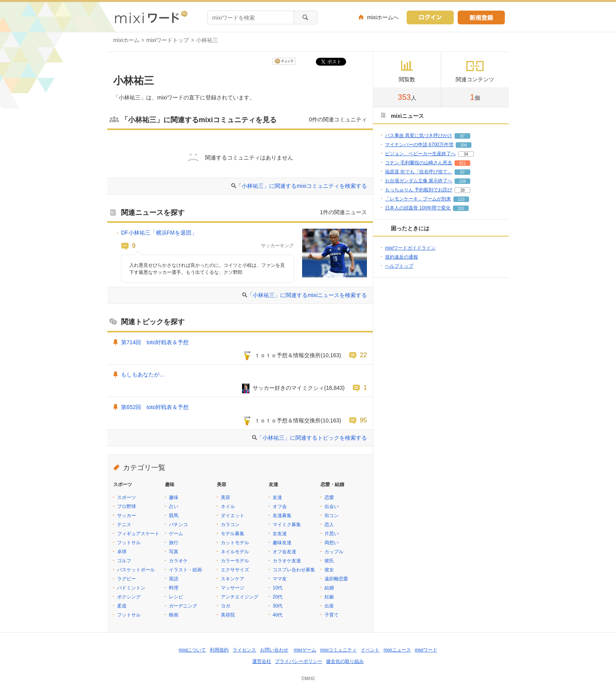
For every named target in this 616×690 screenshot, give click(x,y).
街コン (332, 516)
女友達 (280, 534)
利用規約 (219, 650)
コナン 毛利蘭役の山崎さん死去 (419, 163)
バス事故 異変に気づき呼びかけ (419, 136)
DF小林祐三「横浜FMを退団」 (159, 233)
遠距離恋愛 (336, 579)
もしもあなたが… (143, 374)
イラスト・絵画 (185, 570)
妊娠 (329, 597)
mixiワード (426, 650)
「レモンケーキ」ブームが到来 (418, 199)
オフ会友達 (284, 552)
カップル (334, 552)
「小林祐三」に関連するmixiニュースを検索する (307, 295)
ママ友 (280, 579)
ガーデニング (183, 606)
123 (461, 199)
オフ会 (280, 506)
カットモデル (235, 543)
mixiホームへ (383, 17)
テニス (124, 525)
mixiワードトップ (168, 40)
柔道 (122, 606)
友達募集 (282, 516)
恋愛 (329, 497)
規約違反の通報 (401, 257)
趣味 (174, 497)
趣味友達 (282, 543)
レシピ (176, 597)
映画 (174, 615)
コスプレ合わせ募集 (294, 570)
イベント (370, 650)
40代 (278, 615)
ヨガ (225, 606)
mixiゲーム (305, 650)
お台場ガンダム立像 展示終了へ (419, 181)
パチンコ (178, 525)
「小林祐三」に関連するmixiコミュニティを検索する (302, 186)
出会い (332, 506)
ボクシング (129, 597)
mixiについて (192, 650)
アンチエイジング (240, 597)
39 (463, 190)
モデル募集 (233, 534)
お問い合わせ (274, 650)
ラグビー (126, 579)
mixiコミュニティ (338, 650)
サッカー (126, 516)
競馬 (174, 516)
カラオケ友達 (287, 561)
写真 (174, 552)
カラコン (230, 525)
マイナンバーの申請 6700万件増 (419, 145)
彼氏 (329, 561)
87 (463, 136)
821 (463, 163)
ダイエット (233, 516)
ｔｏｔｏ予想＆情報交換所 (288, 355)
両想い (332, 543)
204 (464, 145)
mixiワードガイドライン (410, 248)
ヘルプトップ (399, 266)
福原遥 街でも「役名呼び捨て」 (419, 172)
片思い (332, 534)
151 (461, 208)
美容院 (228, 615)
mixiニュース (397, 650)
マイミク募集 (287, 525)
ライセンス (244, 650)
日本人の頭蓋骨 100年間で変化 (418, 208)
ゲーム (176, 534)
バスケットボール (136, 570)
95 (363, 420)
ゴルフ (124, 561)
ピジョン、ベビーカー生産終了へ (420, 154)
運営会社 (262, 661)
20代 (278, 597)
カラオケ (178, 561)
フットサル (129, 543)
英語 (174, 579)
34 (466, 154)
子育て (332, 615)
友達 (277, 497)
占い (174, 506)
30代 (278, 606)
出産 (329, 606)
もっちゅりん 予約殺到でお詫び (419, 190)
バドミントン (131, 588)
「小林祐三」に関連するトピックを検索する (312, 438)
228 (463, 181)
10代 (278, 588)
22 (363, 355)
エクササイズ (235, 570)
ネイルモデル (235, 552)
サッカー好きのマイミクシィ (288, 388)
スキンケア (233, 579)
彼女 (329, 570)
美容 (225, 497)
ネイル (228, 506)
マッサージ (233, 588)
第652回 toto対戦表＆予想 (155, 407)
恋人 (329, 525)
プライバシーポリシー (299, 661)
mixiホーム (126, 40)
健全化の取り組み (345, 661)
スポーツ (126, 497)
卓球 (122, 552)
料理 (174, 588)
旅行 (174, 543)
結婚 (329, 588)
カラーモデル (235, 561)
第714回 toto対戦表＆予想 (155, 342)
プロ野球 (126, 506)
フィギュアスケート (138, 534)
